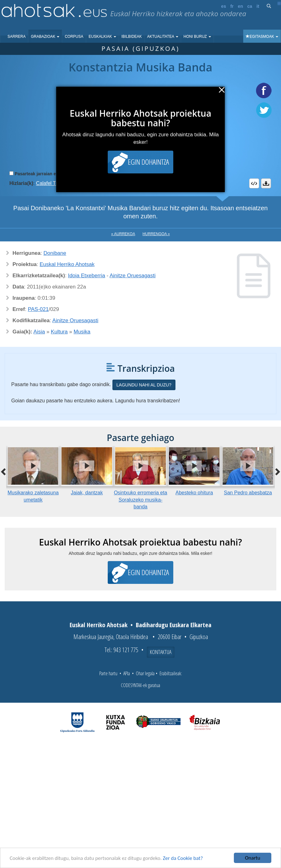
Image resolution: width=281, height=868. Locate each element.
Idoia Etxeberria (87, 276)
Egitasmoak (262, 36)
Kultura (59, 332)
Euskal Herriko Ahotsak (67, 264)
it (258, 6)
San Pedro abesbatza (248, 493)
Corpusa (74, 36)
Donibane (55, 253)
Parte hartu (108, 673)
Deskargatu (266, 183)
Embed (254, 183)
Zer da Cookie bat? (183, 858)
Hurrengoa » (156, 234)
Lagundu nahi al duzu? (144, 385)
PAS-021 (38, 309)
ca (250, 6)
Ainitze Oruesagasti (133, 276)
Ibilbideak (132, 36)
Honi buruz (197, 36)
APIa (127, 673)
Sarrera (17, 36)
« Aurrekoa (123, 234)
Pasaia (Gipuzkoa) (140, 48)
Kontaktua (161, 652)
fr (232, 6)
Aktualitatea (163, 36)
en (240, 6)
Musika (82, 332)
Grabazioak (45, 36)
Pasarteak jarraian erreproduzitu (48, 174)
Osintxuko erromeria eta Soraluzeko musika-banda (141, 500)
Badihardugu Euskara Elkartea (174, 625)
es (224, 6)
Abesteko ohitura (194, 493)
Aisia (39, 332)
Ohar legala (145, 673)
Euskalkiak (102, 36)
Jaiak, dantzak (87, 493)
